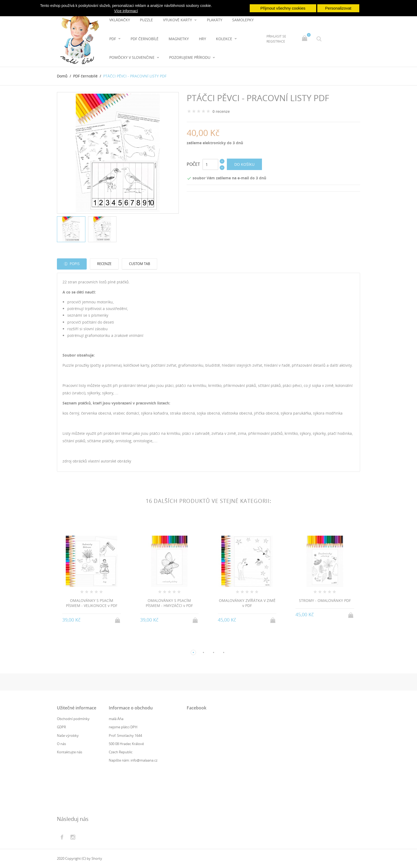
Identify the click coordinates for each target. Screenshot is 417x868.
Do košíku (244, 164)
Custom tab (139, 264)
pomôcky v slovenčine (132, 57)
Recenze (104, 264)
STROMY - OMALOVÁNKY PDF (325, 600)
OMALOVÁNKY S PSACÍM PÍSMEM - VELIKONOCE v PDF (92, 603)
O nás (61, 744)
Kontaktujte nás (70, 752)
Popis (74, 264)
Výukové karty (178, 20)
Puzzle (146, 20)
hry (203, 39)
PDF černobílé (145, 39)
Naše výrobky (68, 735)
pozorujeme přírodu (190, 57)
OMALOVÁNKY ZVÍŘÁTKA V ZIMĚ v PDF (247, 603)
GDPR (61, 727)
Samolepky (243, 20)
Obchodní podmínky (73, 719)
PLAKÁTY (215, 20)
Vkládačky (120, 20)
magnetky (179, 39)
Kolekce (225, 39)
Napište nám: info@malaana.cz (133, 760)
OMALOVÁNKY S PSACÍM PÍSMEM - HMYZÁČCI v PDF (169, 603)
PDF (113, 39)
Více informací (126, 11)
